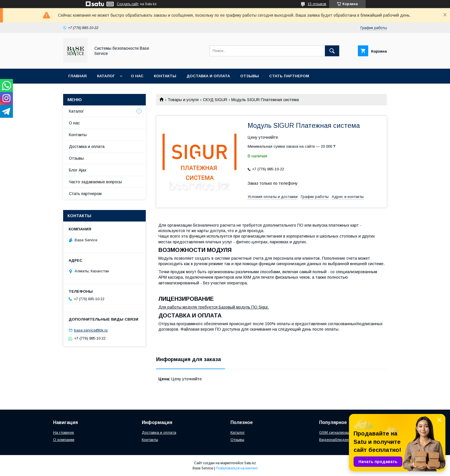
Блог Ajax (78, 170)
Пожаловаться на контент (237, 468)
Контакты (165, 76)
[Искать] (332, 51)
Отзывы (250, 76)
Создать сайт (128, 4)
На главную (64, 432)
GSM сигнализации (336, 432)
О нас (137, 76)
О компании (64, 440)
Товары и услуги (183, 100)
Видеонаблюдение (336, 440)
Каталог (106, 76)
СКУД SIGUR (215, 100)
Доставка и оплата (208, 76)
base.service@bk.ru (91, 330)
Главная (77, 76)
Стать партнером (289, 76)
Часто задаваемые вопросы (95, 182)
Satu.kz (250, 463)
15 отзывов (317, 4)
